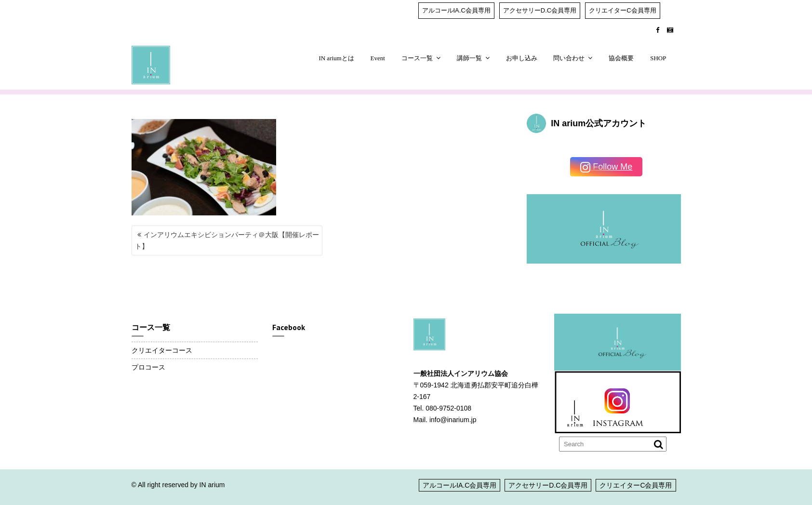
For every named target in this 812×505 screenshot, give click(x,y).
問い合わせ (569, 58)
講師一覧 (469, 58)
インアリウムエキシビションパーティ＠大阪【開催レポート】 (227, 240)
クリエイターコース (162, 350)
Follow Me (606, 167)
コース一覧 (417, 58)
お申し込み (522, 58)
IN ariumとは (336, 58)
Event (378, 58)
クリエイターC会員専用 (622, 10)
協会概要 (621, 58)
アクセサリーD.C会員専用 (540, 10)
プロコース (148, 367)
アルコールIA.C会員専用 (456, 10)
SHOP (658, 58)
